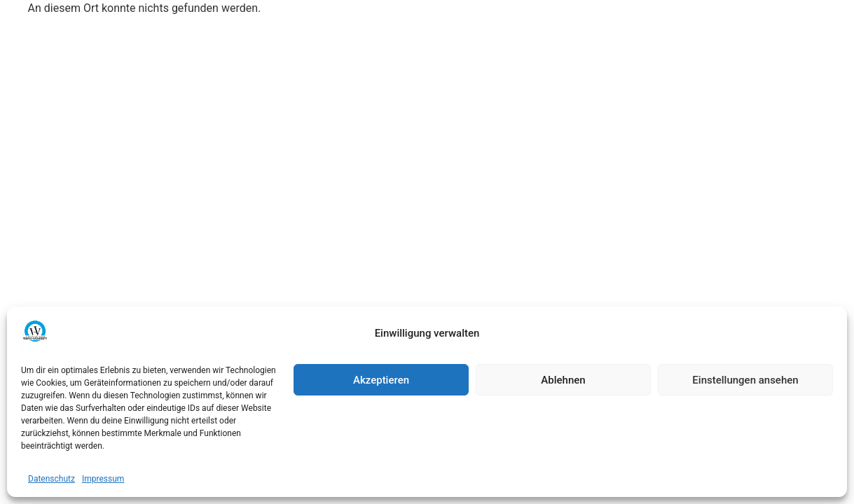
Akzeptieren (381, 380)
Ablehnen (563, 380)
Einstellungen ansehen (745, 380)
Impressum (103, 479)
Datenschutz (51, 479)
